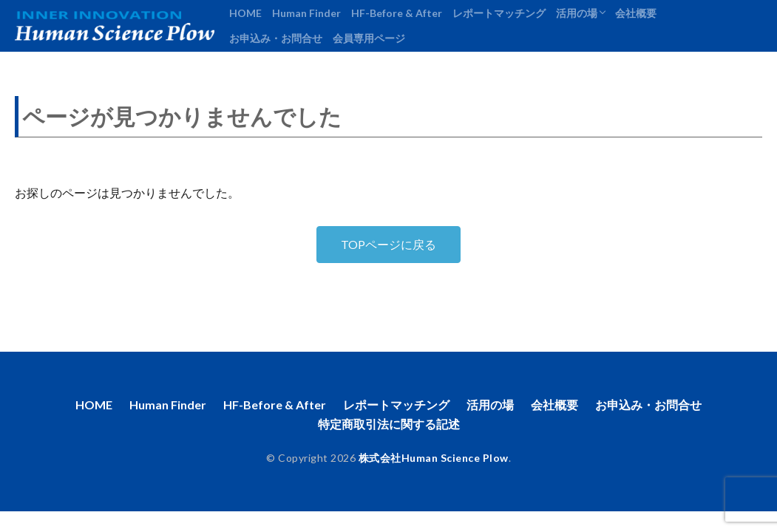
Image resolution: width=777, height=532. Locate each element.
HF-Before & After (397, 13)
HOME (245, 13)
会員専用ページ (369, 38)
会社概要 (636, 13)
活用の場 (577, 13)
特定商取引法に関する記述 (389, 424)
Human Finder (306, 13)
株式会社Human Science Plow (434, 458)
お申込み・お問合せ (276, 38)
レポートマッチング (499, 13)
